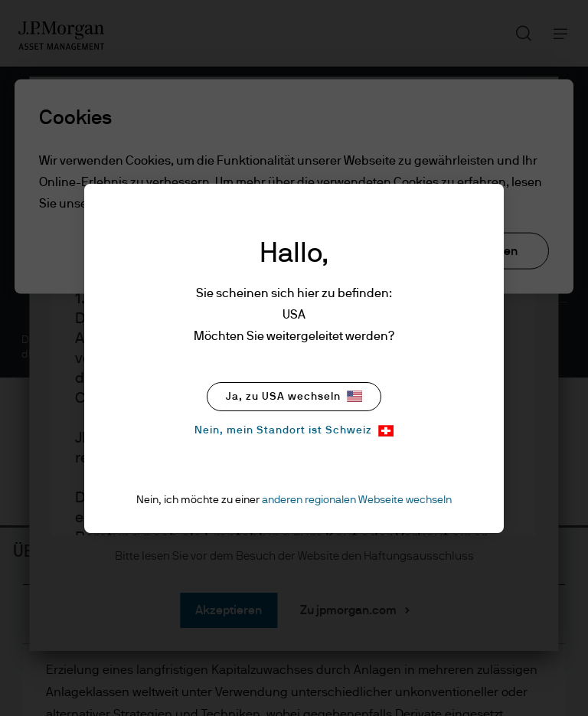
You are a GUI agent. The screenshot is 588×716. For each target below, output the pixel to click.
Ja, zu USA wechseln (294, 396)
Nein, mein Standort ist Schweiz (294, 431)
